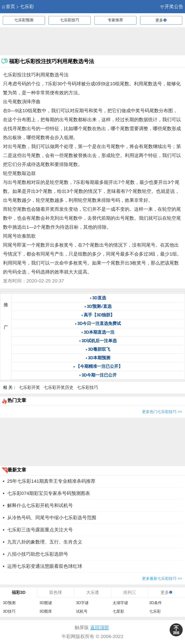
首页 (8, 7)
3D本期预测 (99, 358)
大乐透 (93, 592)
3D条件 (156, 603)
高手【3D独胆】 (99, 315)
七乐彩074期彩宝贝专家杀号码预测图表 (49, 493)
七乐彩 (25, 7)
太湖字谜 (120, 603)
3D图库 (46, 611)
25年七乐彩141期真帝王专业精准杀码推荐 (51, 481)
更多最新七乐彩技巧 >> (162, 579)
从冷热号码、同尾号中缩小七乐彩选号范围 (52, 518)
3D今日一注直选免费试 (99, 323)
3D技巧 (9, 611)
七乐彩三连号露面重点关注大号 (40, 530)
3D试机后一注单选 (99, 341)
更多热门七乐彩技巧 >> (162, 412)
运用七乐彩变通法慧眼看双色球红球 (45, 566)
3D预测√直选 (99, 306)
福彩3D (19, 592)
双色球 (56, 592)
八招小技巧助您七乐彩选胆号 (38, 554)
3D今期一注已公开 (99, 375)
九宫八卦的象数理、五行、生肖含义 (45, 542)
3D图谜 (46, 603)
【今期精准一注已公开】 (99, 366)
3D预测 (9, 603)
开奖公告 (172, 7)
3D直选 (99, 298)
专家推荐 (115, 20)
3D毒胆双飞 (99, 349)
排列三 (130, 592)
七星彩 (118, 611)
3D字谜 (82, 603)
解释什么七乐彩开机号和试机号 (40, 505)
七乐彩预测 (24, 20)
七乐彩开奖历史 (59, 387)
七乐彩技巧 (70, 20)
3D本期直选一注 (99, 332)
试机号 (82, 611)
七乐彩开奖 (29, 387)
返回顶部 (100, 627)
